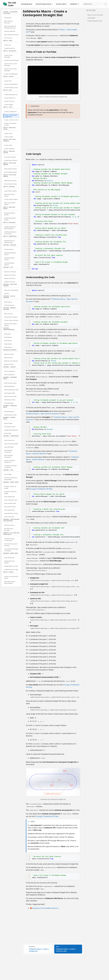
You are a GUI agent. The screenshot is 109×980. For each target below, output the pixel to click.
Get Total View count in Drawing (11, 545)
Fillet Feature (8, 302)
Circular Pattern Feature (11, 320)
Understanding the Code (95, 21)
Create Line (8, 45)
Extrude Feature (9, 249)
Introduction (8, 18)
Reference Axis (9, 358)
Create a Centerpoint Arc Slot (10, 124)
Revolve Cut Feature (10, 275)
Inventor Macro (61, 4)
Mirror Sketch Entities (11, 172)
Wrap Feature (8, 344)
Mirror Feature (9, 314)
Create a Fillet (8, 145)
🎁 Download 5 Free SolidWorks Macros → (45, 901)
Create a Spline (9, 137)
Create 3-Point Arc (10, 101)
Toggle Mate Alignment (11, 430)
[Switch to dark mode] (105, 4)
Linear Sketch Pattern (11, 191)
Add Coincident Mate (10, 383)
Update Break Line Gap (11, 566)
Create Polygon (9, 105)
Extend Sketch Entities (11, 160)
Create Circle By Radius (11, 84)
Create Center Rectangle (11, 60)
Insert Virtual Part (9, 440)
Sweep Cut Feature (10, 278)
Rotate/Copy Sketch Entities (10, 219)
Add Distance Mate (10, 400)
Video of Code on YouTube (95, 15)
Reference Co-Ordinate (11, 361)
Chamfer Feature (9, 305)
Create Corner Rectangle (8, 56)
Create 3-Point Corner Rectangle (11, 65)
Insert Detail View (9, 510)
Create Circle (8, 81)
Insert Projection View (11, 500)
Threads (7, 294)
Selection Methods (10, 31)
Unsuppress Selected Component (10, 466)
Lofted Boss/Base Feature (9, 264)
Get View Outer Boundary (9, 529)
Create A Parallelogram (11, 74)
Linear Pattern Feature (11, 317)
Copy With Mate (9, 447)
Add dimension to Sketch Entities (9, 242)
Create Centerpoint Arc (11, 95)
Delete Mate (8, 433)
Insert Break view (9, 558)
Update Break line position (9, 562)
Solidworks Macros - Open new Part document (43, 412)
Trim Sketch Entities (10, 157)
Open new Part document (9, 22)
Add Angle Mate (9, 403)
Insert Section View (10, 507)
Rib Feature (8, 334)
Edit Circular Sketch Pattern (10, 204)
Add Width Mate (9, 412)
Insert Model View (10, 497)
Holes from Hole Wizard (11, 290)
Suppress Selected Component (10, 461)
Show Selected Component (8, 456)
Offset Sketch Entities (10, 169)
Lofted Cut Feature (10, 282)
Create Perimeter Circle (11, 88)
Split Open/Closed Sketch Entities (10, 582)
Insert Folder (8, 474)
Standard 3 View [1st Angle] (10, 487)
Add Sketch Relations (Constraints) (10, 233)
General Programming (44, 4)
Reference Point (9, 364)
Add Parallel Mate (9, 386)
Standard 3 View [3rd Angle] (10, 492)
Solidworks (75, 4)
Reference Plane (9, 354)
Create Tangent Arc (10, 98)
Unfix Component (9, 375)
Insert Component (10, 371)
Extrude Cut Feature (10, 272)
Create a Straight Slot (10, 112)
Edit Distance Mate (10, 427)
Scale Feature (8, 347)
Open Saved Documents (11, 35)
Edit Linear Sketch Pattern (9, 195)
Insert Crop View (9, 517)
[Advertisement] (53, 134)
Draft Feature (8, 337)
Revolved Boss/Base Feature (10, 254)
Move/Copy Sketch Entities (10, 214)
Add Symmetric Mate (10, 415)
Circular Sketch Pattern (11, 199)
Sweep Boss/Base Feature (9, 259)
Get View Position (9, 525)
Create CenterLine (10, 48)
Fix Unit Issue (8, 38)
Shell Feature (8, 341)
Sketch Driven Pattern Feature (11, 325)
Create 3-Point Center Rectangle (11, 70)
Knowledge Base (27, 4)
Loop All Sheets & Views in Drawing (11, 550)
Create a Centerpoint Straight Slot (11, 116)
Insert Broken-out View (11, 513)
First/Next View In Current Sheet (9, 540)
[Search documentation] (92, 4)
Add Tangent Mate (10, 393)
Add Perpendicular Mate (11, 390)
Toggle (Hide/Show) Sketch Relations (10, 228)
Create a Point (8, 133)
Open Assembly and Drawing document (10, 27)
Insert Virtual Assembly (11, 444)
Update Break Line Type (11, 569)
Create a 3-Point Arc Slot (11, 120)
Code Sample (91, 18)
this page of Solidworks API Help (41, 486)
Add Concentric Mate (10, 396)
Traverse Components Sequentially (11, 479)
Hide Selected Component (8, 451)
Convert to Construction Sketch (11, 577)
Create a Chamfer (9, 149)
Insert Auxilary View (10, 503)
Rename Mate (8, 423)
